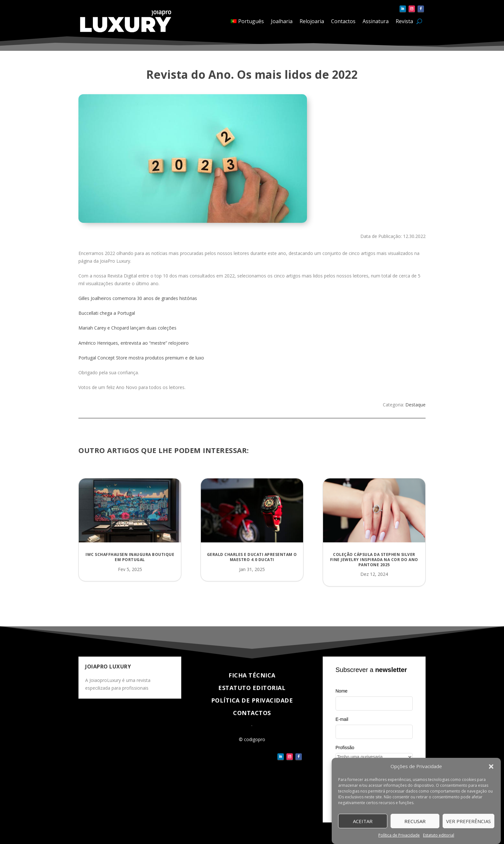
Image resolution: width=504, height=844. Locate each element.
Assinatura (376, 21)
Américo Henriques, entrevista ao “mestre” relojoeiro (134, 343)
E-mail (342, 719)
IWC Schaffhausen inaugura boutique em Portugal (130, 557)
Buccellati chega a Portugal (107, 313)
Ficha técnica (252, 675)
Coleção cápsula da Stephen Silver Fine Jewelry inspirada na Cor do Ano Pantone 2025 (374, 559)
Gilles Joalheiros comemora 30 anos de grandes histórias (138, 298)
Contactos (343, 21)
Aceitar (363, 821)
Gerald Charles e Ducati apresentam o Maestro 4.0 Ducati (252, 557)
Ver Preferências (468, 821)
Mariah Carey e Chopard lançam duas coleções (127, 328)
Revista (404, 21)
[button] (491, 767)
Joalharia (282, 21)
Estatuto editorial (439, 835)
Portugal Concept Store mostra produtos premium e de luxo (141, 358)
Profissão (345, 748)
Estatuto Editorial (252, 688)
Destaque (415, 405)
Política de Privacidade (399, 835)
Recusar (415, 821)
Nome (342, 691)
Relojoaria (312, 21)
